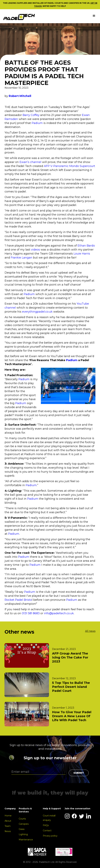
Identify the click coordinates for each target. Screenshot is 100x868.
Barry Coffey (31, 115)
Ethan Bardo (86, 246)
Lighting (23, 834)
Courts (22, 819)
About (8, 821)
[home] (19, 17)
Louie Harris (82, 254)
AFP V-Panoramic (56, 166)
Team (8, 826)
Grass (22, 829)
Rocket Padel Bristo (18, 600)
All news (90, 631)
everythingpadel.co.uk (37, 312)
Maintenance (26, 840)
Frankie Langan (22, 258)
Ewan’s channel (31, 162)
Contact (47, 831)
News (8, 831)
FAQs (46, 825)
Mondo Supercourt (82, 166)
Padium (38, 123)
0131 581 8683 (31, 613)
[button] (94, 16)
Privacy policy (50, 836)
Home (8, 816)
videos (36, 250)
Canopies (24, 824)
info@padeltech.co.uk (59, 613)
